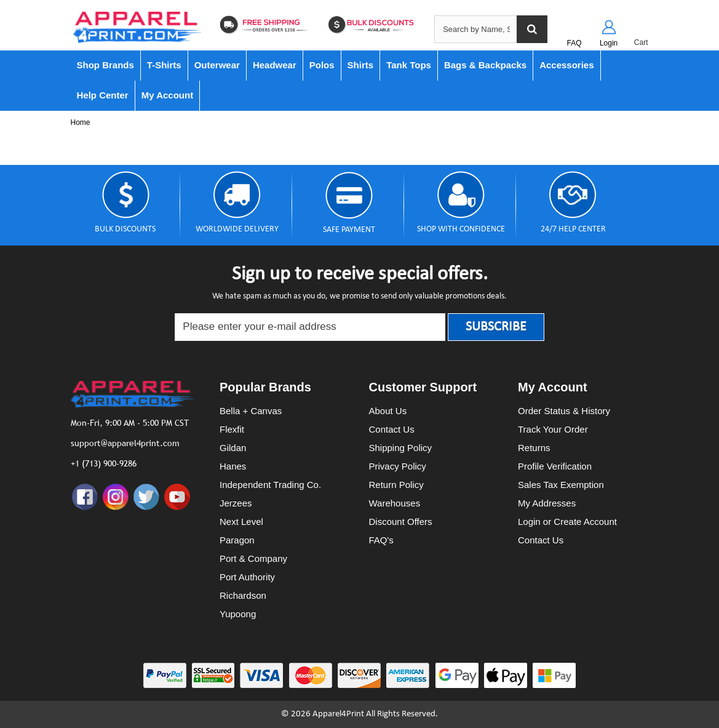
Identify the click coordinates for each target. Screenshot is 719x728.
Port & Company (253, 558)
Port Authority (247, 577)
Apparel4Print (338, 714)
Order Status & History (564, 411)
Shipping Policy (401, 448)
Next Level (241, 522)
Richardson (243, 595)
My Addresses (547, 503)
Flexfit (232, 429)
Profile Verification (555, 466)
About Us (388, 411)
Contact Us (392, 429)
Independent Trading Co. (270, 485)
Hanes (233, 466)
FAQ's (381, 540)
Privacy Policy (398, 466)
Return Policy (396, 485)
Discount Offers (401, 522)
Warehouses (395, 503)
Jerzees (236, 503)
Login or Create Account (567, 522)
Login (609, 43)
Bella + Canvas (251, 411)
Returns (534, 448)
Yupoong (238, 614)
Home (81, 122)
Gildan (233, 448)
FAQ (574, 43)
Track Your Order (553, 429)
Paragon (237, 540)
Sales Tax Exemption (561, 485)
